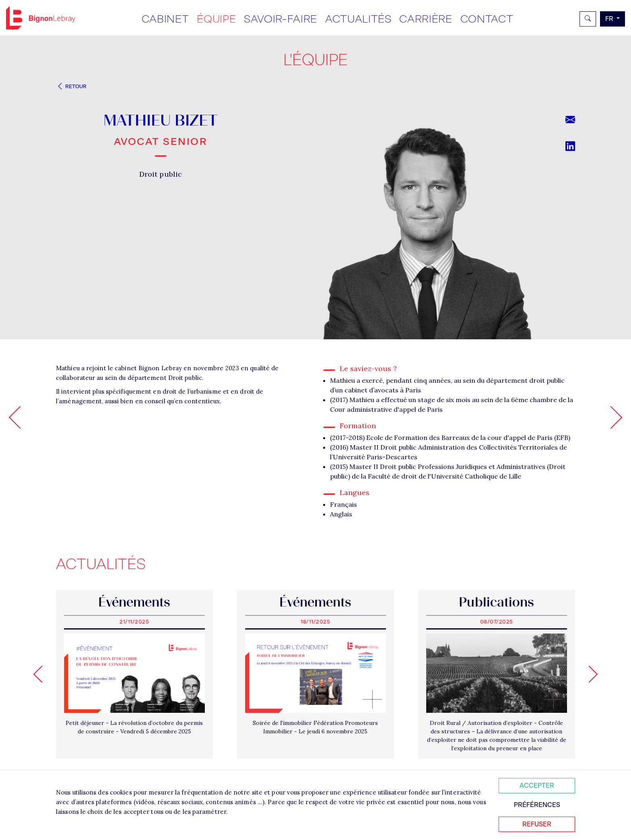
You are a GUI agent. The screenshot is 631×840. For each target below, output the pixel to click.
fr (610, 19)
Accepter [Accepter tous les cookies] (537, 785)
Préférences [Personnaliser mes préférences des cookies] (537, 805)
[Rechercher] (588, 19)
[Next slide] (589, 674)
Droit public (161, 174)
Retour (71, 86)
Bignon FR (41, 18)
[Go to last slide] (42, 674)
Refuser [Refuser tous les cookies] (537, 824)
